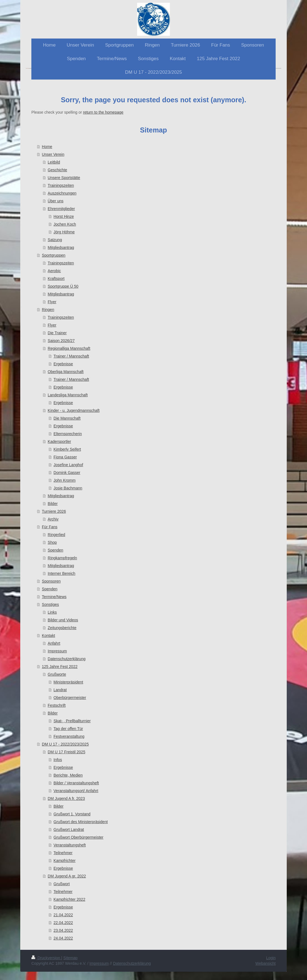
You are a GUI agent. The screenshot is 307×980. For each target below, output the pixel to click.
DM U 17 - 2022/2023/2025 (65, 744)
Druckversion (46, 958)
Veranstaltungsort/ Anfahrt (76, 791)
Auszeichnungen (62, 193)
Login (271, 958)
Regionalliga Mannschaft (69, 348)
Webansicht (266, 963)
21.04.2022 (63, 915)
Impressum (57, 651)
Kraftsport (56, 279)
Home (47, 147)
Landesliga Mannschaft (68, 395)
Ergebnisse (63, 364)
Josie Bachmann (68, 488)
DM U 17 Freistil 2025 (66, 752)
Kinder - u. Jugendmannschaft (74, 410)
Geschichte (57, 170)
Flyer (52, 302)
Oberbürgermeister (70, 698)
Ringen (48, 310)
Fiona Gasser (65, 457)
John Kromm (65, 480)
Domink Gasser (67, 473)
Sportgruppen (54, 255)
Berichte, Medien (68, 775)
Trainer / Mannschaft (71, 356)
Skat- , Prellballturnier (72, 721)
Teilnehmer (63, 853)
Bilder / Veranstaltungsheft (76, 783)
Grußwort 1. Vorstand (72, 814)
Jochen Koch (65, 224)
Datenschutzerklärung (67, 659)
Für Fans (50, 527)
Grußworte (57, 674)
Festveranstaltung (69, 736)
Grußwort (62, 884)
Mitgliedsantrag (61, 247)
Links (52, 612)
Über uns (56, 201)
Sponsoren (51, 581)
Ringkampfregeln (62, 558)
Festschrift (57, 705)
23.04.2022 (63, 930)
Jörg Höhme (64, 232)
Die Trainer (57, 333)
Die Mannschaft (67, 418)
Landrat (60, 690)
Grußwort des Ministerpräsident (81, 822)
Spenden (56, 550)
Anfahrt (54, 643)
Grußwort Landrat (69, 830)
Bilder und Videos (63, 620)
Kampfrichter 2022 (69, 899)
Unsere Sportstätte (64, 178)
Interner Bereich (62, 573)
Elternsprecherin (68, 434)
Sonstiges (50, 604)
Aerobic (54, 271)
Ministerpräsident (68, 682)
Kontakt (48, 636)
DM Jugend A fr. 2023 (66, 798)
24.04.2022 (63, 938)
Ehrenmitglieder (61, 209)
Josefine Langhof (68, 465)
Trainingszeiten (61, 185)
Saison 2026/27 (61, 341)
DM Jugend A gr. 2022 (67, 876)
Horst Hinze (64, 216)
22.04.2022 (63, 923)
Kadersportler (59, 441)
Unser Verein (53, 154)
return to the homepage (103, 112)
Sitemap (70, 958)
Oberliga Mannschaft (66, 372)
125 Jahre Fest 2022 (60, 667)
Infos (58, 760)
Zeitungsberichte (62, 628)
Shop (52, 542)
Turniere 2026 (54, 511)
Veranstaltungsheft (70, 845)
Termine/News (54, 597)
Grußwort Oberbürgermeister (79, 837)
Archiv (53, 519)
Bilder (53, 504)
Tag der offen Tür (68, 729)
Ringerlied (56, 535)
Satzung (55, 240)
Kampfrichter (65, 861)
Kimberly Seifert (67, 449)
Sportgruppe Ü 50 (63, 286)
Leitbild (54, 162)
